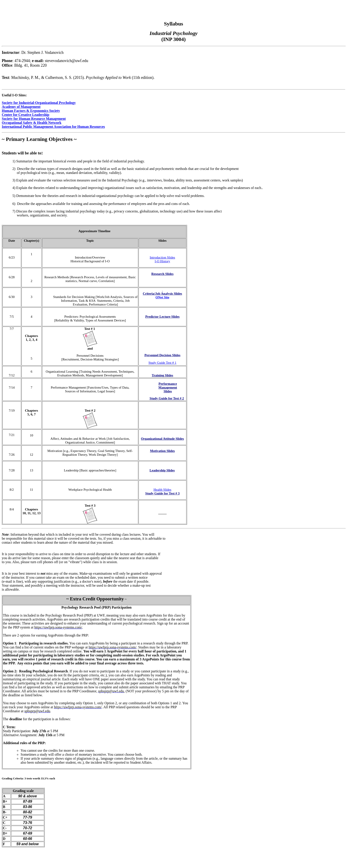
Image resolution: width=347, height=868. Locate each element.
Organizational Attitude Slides (162, 439)
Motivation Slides (162, 451)
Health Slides (162, 490)
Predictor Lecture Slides (162, 317)
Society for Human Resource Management (34, 119)
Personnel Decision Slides (163, 355)
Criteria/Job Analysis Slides (162, 294)
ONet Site (162, 297)
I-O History (162, 261)
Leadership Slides (162, 470)
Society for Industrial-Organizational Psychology (39, 103)
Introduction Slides (163, 257)
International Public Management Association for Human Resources (53, 127)
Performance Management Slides (168, 387)
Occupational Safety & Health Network (32, 123)
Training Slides (162, 375)
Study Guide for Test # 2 (167, 398)
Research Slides (162, 274)
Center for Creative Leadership (26, 115)
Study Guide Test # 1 (162, 363)
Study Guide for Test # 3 (162, 493)
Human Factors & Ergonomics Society (31, 111)
